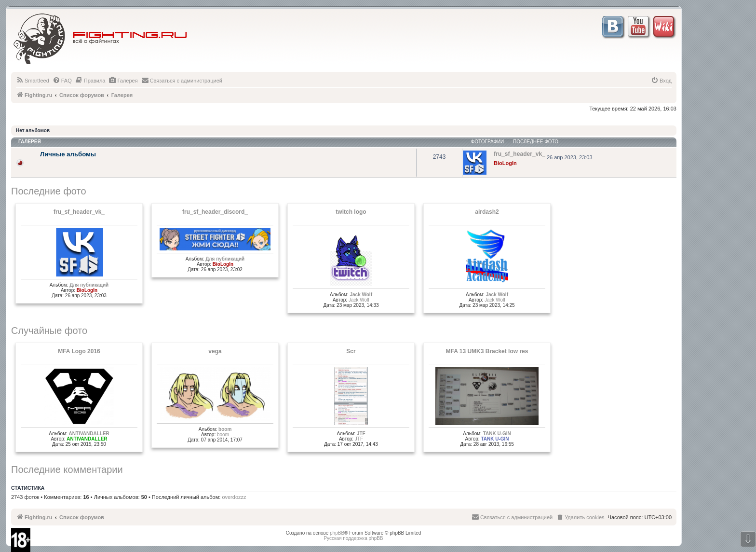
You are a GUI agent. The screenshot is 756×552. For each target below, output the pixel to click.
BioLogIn (505, 163)
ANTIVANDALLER (89, 434)
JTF (361, 434)
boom (225, 429)
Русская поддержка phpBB (353, 538)
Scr (351, 351)
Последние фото (49, 191)
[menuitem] (33, 81)
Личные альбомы (68, 154)
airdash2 (487, 212)
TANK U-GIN (497, 434)
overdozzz (234, 497)
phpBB (337, 533)
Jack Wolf (361, 295)
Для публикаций (89, 285)
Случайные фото (49, 331)
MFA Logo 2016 (79, 351)
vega (215, 351)
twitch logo (351, 212)
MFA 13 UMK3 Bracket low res (487, 351)
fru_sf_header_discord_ (215, 212)
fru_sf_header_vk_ (79, 212)
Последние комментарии (67, 469)
